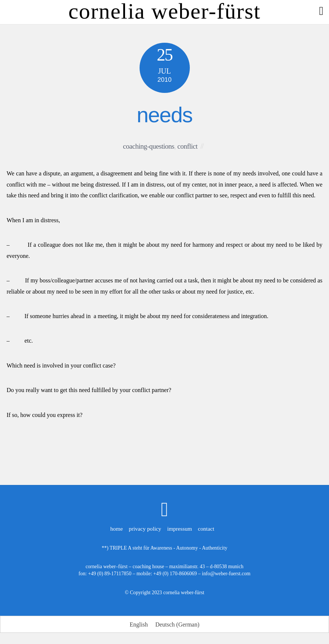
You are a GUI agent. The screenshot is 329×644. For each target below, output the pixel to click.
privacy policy (145, 529)
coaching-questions (148, 146)
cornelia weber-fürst (184, 593)
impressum (180, 529)
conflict (188, 146)
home (116, 529)
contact (206, 529)
